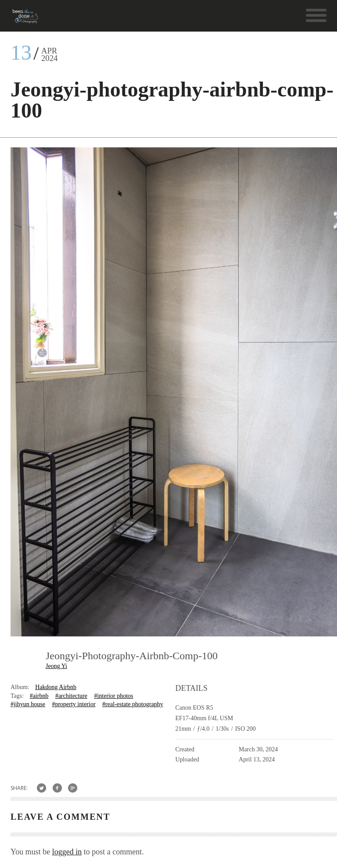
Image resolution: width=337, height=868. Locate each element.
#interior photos (113, 696)
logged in (67, 852)
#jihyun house (28, 704)
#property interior (73, 704)
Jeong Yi (56, 666)
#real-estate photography (133, 704)
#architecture (71, 696)
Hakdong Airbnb (56, 687)
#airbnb (39, 696)
